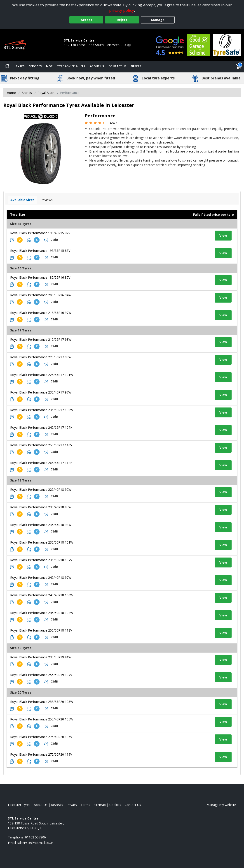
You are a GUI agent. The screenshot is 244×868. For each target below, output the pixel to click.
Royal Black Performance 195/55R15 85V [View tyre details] (40, 251)
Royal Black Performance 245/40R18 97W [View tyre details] (41, 578)
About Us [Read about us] (41, 805)
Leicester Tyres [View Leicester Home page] (19, 805)
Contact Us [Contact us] (117, 66)
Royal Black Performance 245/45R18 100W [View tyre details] (42, 595)
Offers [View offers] (136, 66)
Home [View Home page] (11, 93)
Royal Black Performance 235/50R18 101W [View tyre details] (42, 542)
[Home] (7, 67)
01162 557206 (74, 49)
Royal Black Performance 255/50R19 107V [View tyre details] (41, 675)
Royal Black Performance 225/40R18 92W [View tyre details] (41, 490)
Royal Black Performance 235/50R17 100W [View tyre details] (42, 410)
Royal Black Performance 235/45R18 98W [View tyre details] (41, 525)
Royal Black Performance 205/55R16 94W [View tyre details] (41, 295)
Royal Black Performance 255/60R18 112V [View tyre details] (41, 630)
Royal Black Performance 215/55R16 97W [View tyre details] (41, 313)
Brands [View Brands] (27, 93)
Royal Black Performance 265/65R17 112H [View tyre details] (41, 463)
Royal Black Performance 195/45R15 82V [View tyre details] (40, 233)
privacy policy (122, 10)
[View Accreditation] (198, 45)
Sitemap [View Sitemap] (100, 805)
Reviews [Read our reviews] (57, 805)
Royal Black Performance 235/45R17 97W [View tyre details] (41, 392)
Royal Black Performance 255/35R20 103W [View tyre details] (42, 702)
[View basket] (239, 67)
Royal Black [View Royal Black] (46, 93)
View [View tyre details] (223, 235)
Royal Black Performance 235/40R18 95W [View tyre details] (41, 507)
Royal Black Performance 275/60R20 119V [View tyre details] (41, 754)
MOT (49, 66)
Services (35, 66)
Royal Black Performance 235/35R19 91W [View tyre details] (41, 657)
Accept (86, 20)
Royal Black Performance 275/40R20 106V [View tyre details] (41, 737)
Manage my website (221, 805)
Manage (158, 20)
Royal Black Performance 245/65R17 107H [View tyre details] (41, 427)
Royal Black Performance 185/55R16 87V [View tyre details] (40, 277)
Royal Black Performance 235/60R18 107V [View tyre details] (41, 560)
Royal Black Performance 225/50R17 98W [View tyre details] (41, 357)
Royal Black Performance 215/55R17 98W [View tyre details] (41, 339)
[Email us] (35, 843)
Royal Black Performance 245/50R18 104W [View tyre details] (42, 613)
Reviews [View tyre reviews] (47, 200)
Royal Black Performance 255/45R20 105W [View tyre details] (42, 719)
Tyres (20, 66)
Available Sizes (22, 200)
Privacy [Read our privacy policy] (72, 805)
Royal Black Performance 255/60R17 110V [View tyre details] (41, 445)
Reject (122, 20)
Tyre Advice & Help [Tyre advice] (71, 66)
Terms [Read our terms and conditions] (85, 805)
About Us (97, 66)
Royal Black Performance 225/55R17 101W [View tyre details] (42, 375)
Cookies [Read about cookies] (115, 805)
